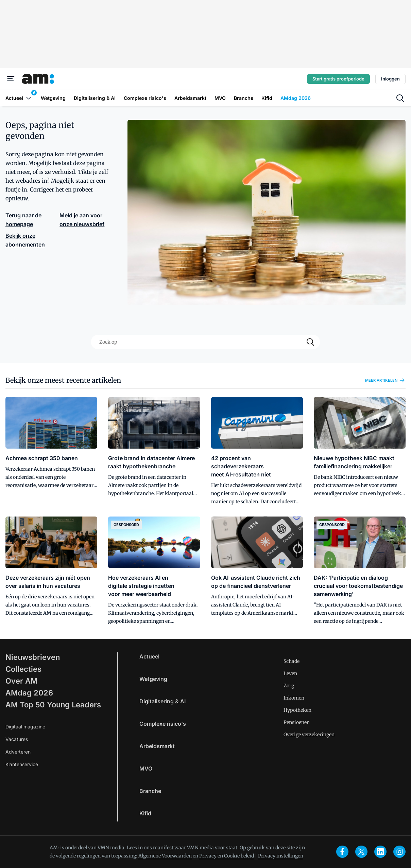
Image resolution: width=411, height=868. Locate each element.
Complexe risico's (163, 724)
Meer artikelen (385, 380)
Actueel (149, 656)
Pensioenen (297, 722)
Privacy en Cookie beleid (227, 856)
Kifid (145, 813)
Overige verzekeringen (309, 735)
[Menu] (11, 79)
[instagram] (399, 852)
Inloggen (390, 79)
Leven (290, 673)
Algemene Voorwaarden (165, 856)
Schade (292, 661)
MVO (146, 768)
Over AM (21, 681)
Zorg (289, 686)
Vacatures (17, 739)
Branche (150, 791)
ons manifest (159, 848)
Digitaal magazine (25, 727)
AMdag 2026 (29, 693)
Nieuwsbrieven (33, 657)
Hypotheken (297, 710)
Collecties (23, 669)
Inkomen (294, 698)
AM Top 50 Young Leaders (53, 705)
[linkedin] (380, 852)
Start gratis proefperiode (338, 79)
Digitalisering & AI (162, 701)
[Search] (310, 342)
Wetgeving (153, 679)
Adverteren (18, 752)
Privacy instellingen (281, 856)
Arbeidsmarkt (157, 746)
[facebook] (342, 852)
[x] (361, 852)
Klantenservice (22, 764)
